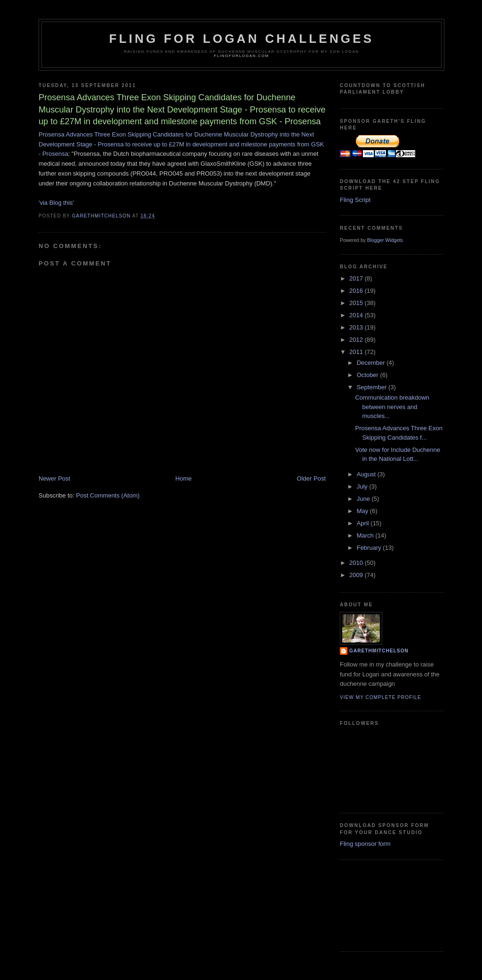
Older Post (311, 478)
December (372, 363)
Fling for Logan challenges (242, 39)
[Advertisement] (382, 904)
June (364, 499)
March (366, 535)
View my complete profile (381, 697)
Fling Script (355, 200)
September (373, 387)
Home (184, 478)
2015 (357, 303)
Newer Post (54, 478)
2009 (357, 575)
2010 (357, 563)
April (364, 523)
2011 (357, 352)
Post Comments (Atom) (108, 495)
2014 (357, 315)
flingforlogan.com (241, 56)
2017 (357, 278)
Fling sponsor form (365, 844)
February (370, 548)
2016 (357, 291)
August (367, 474)
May (363, 511)
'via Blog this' (56, 203)
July (363, 486)
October (369, 375)
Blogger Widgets (385, 240)
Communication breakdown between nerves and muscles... (392, 407)
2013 (357, 327)
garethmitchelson (379, 651)
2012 (357, 340)
